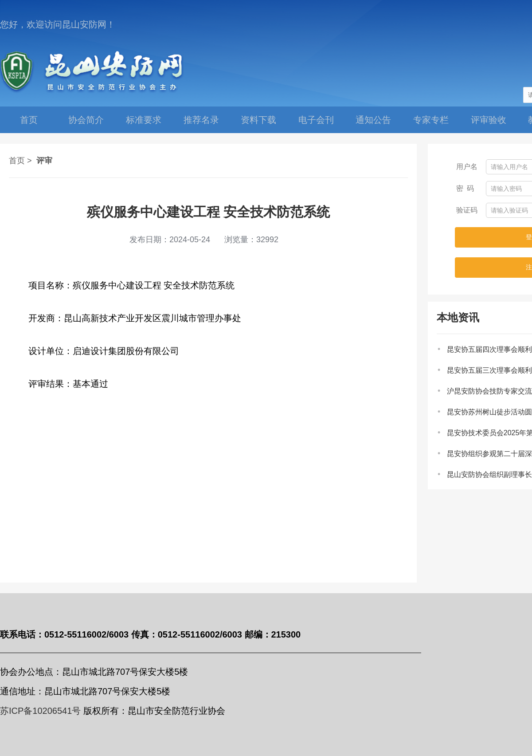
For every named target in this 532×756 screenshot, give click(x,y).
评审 (44, 161)
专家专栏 (431, 120)
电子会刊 (316, 120)
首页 (29, 120)
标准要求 (144, 120)
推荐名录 (201, 120)
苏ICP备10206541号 (40, 711)
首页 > (20, 161)
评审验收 (489, 120)
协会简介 (86, 120)
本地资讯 (458, 317)
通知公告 (373, 120)
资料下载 (258, 120)
